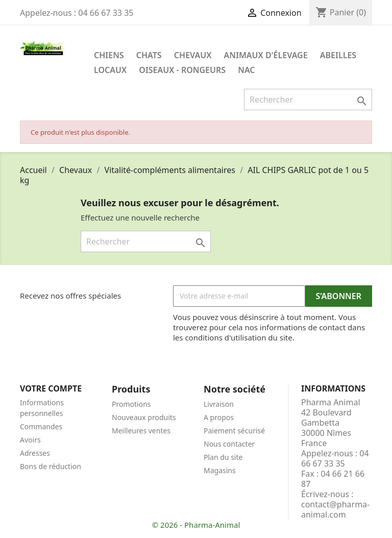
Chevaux (193, 55)
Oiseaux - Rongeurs (182, 70)
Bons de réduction (51, 466)
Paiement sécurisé (234, 431)
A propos (219, 417)
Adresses (35, 453)
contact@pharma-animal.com (335, 509)
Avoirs (30, 440)
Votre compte (51, 388)
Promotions (131, 404)
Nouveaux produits (144, 417)
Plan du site (223, 457)
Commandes (41, 426)
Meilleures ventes (141, 431)
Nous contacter (229, 444)
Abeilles (338, 55)
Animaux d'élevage (266, 55)
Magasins (220, 470)
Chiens (109, 55)
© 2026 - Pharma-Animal (196, 525)
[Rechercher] (308, 100)
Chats (149, 55)
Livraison (219, 404)
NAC (246, 70)
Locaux (110, 70)
